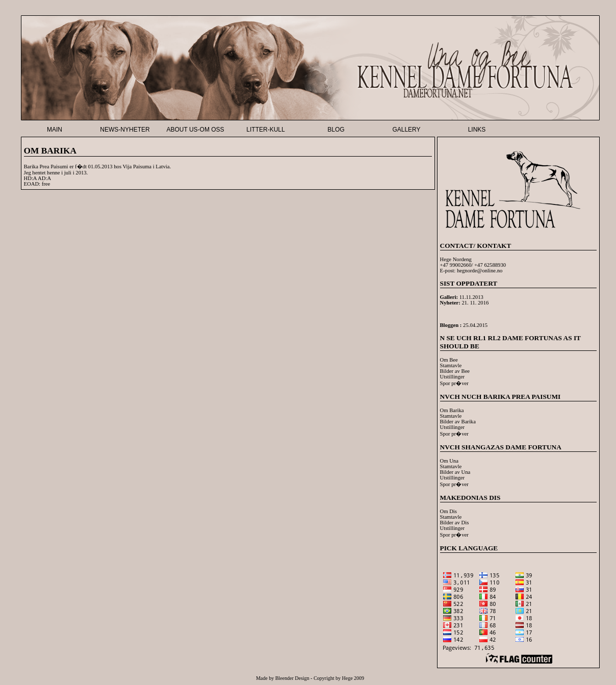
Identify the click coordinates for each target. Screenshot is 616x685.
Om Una (449, 461)
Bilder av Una (455, 472)
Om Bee (449, 360)
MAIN (55, 130)
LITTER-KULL (265, 130)
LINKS (477, 130)
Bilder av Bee (455, 371)
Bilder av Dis (455, 523)
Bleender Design (292, 678)
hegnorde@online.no (480, 271)
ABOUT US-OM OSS (195, 130)
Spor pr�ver (454, 383)
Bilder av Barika (458, 422)
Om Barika (452, 410)
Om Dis (448, 511)
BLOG (336, 130)
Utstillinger (453, 377)
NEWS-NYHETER (125, 130)
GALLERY (406, 130)
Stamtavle (451, 365)
